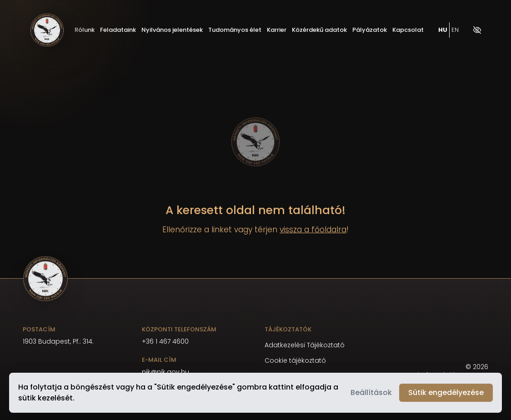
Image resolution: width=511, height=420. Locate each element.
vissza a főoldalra (313, 230)
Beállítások (371, 392)
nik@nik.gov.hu (165, 372)
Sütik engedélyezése (446, 392)
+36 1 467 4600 (165, 341)
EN (455, 30)
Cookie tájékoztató (295, 361)
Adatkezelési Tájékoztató (305, 345)
